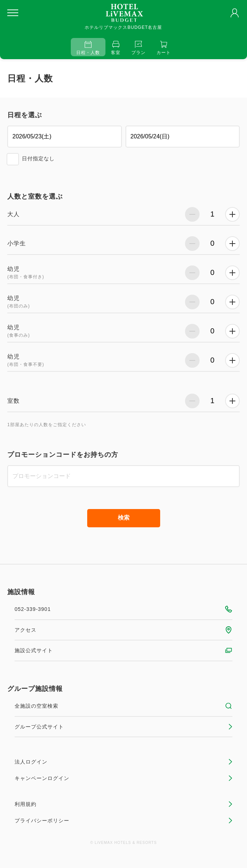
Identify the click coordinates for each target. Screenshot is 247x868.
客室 (116, 48)
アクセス (123, 630)
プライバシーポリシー (123, 821)
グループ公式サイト (123, 727)
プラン (138, 48)
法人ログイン (123, 762)
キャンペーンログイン (123, 778)
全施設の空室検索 (123, 706)
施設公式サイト (123, 650)
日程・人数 (88, 48)
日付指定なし (38, 158)
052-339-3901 (123, 609)
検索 (124, 518)
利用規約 (123, 804)
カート (164, 48)
